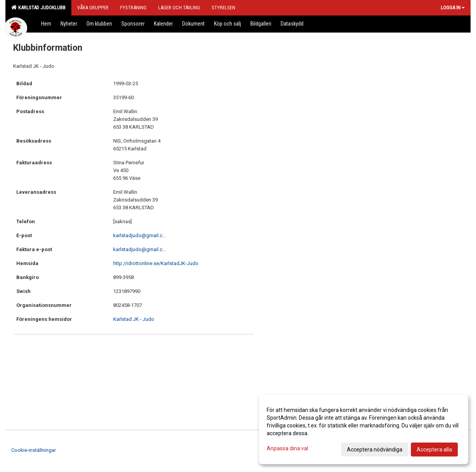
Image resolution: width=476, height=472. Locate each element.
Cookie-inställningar (34, 450)
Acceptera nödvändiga (375, 450)
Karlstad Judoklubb (38, 7)
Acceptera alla (434, 450)
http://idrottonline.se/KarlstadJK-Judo (156, 263)
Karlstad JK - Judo (134, 319)
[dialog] (364, 429)
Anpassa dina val (287, 448)
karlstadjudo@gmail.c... (140, 235)
